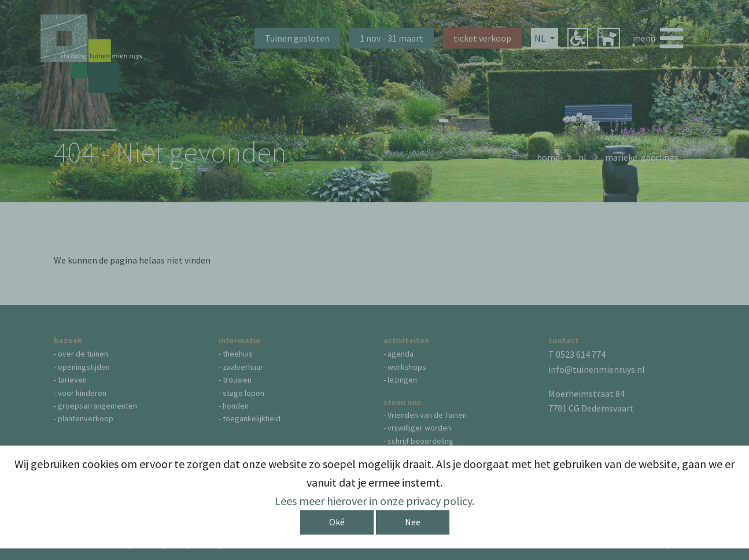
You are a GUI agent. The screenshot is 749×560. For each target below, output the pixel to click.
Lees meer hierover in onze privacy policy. (374, 501)
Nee (413, 522)
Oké (337, 522)
